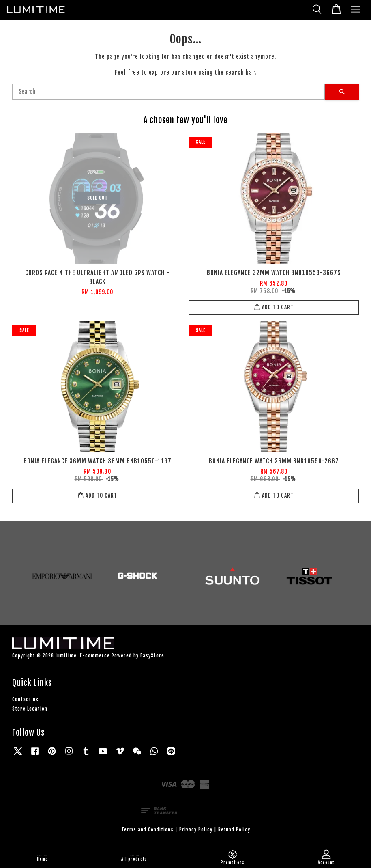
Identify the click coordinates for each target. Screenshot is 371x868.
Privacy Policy (196, 830)
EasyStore (152, 656)
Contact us (25, 699)
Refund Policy (234, 830)
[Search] (168, 92)
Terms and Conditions (147, 830)
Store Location (30, 709)
